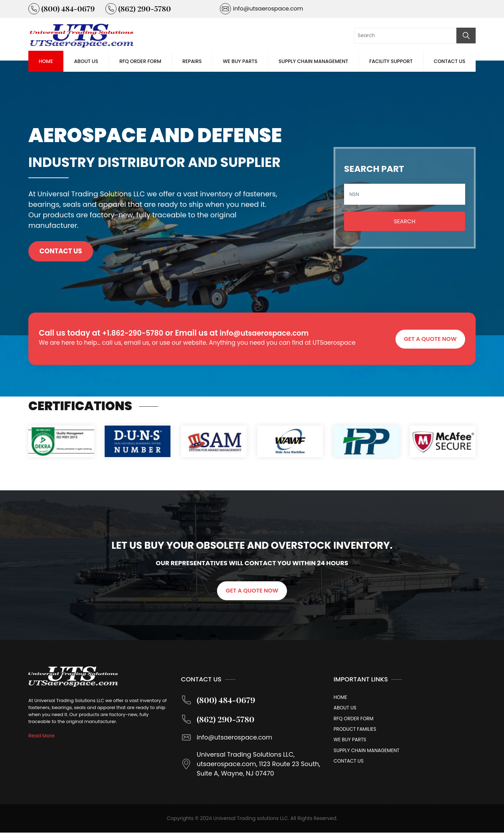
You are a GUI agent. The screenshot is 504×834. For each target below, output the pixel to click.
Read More (41, 736)
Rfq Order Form (140, 61)
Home (46, 61)
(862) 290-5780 (219, 720)
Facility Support (391, 61)
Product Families (356, 730)
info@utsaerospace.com (274, 333)
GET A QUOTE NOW (429, 338)
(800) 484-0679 (219, 701)
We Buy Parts (240, 61)
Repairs (192, 61)
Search (405, 221)
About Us (86, 61)
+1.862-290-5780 (135, 333)
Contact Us (449, 61)
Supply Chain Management (313, 61)
